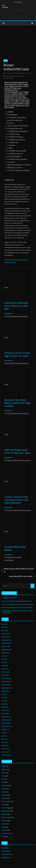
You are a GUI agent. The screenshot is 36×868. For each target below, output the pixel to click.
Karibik (7, 76)
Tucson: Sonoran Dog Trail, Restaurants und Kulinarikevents (16, 500)
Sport (3, 827)
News (3, 805)
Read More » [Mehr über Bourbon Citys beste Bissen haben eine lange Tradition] (9, 411)
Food (6, 61)
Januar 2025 (5, 675)
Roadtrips (5, 821)
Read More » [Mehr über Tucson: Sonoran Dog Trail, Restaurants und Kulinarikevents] (9, 508)
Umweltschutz (6, 833)
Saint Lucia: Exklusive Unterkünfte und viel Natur (17, 601)
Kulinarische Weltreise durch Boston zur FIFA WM (16, 306)
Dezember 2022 (6, 755)
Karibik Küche (20, 73)
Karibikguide (13, 76)
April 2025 (5, 666)
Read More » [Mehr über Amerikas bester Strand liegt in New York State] (9, 361)
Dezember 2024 (6, 678)
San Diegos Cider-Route (9, 598)
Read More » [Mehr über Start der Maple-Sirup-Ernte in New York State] (9, 458)
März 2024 (5, 707)
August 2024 (5, 691)
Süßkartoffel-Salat (8, 78)
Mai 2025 (4, 662)
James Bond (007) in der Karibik (22, 576)
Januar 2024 (5, 714)
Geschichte (5, 785)
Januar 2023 (5, 752)
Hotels (4, 792)
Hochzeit (4, 789)
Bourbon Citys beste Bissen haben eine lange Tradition (17, 403)
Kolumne (4, 795)
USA (3, 837)
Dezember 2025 (6, 640)
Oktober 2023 (6, 723)
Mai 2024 (4, 701)
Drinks (4, 773)
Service (4, 824)
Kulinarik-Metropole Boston (15, 548)
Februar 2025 (6, 672)
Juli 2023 (4, 733)
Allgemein (5, 769)
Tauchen (4, 830)
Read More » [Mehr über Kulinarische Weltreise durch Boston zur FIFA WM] (9, 314)
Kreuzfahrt (5, 798)
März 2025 (5, 669)
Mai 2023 (4, 739)
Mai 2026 (4, 624)
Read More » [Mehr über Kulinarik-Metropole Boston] (9, 555)
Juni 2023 (4, 736)
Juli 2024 (4, 694)
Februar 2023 (6, 749)
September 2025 (7, 650)
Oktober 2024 (6, 685)
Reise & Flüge (6, 808)
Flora (3, 779)
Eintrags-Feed (6, 851)
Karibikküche (20, 76)
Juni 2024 (4, 698)
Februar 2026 (6, 634)
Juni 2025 (4, 659)
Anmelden (5, 848)
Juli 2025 (4, 656)
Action (4, 766)
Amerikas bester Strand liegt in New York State (17, 354)
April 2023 (5, 742)
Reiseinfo (4, 814)
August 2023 (5, 730)
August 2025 (5, 653)
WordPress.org (6, 857)
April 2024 (5, 704)
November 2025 (7, 643)
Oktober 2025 (6, 646)
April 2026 (5, 627)
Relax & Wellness (7, 817)
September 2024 (7, 688)
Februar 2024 (6, 710)
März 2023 (5, 745)
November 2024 (7, 682)
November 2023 (7, 720)
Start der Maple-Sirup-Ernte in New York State (17, 451)
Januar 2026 (5, 637)
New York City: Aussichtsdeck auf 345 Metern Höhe (17, 604)
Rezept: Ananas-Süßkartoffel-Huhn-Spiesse (18, 570)
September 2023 (7, 726)
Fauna (3, 776)
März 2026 (5, 630)
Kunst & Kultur (6, 801)
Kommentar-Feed (7, 854)
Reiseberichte (6, 811)
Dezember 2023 (6, 717)
